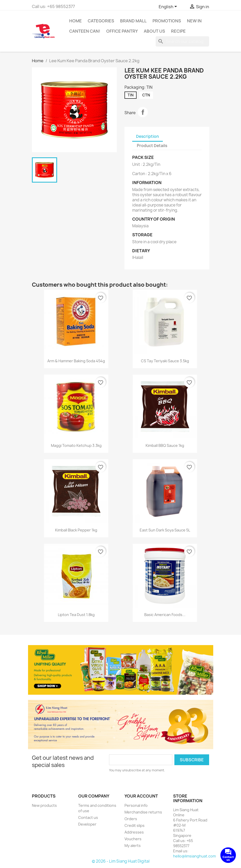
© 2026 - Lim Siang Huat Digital (121, 861)
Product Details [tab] (152, 146)
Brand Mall (133, 21)
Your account (141, 796)
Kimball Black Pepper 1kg (76, 530)
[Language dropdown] (169, 7)
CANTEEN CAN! (85, 31)
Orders (131, 819)
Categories (101, 21)
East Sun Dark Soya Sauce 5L (165, 530)
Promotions (167, 21)
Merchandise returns (143, 812)
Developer (87, 824)
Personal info (136, 805)
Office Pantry (122, 31)
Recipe (178, 31)
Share (143, 112)
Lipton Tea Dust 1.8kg (76, 615)
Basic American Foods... (165, 615)
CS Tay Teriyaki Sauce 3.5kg (165, 361)
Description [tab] (148, 136)
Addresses (134, 832)
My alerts (133, 846)
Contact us (88, 817)
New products (44, 805)
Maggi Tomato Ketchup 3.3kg (76, 445)
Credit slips (135, 825)
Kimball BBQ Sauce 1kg (165, 445)
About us (154, 31)
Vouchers (133, 839)
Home (75, 21)
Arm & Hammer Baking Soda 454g (76, 361)
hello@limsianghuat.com (194, 856)
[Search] (182, 41)
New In (194, 21)
